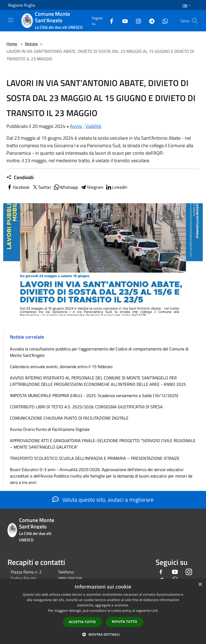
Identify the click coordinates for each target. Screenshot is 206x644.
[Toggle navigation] (11, 20)
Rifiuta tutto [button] (125, 622)
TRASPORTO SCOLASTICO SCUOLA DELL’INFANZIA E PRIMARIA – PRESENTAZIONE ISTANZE (95, 458)
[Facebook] (109, 21)
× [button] (200, 585)
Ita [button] (187, 5)
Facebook (18, 187)
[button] (103, 634)
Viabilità (93, 126)
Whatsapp (66, 187)
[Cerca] (195, 21)
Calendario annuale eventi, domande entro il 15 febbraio (61, 367)
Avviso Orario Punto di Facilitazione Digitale (50, 429)
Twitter (41, 187)
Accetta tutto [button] (82, 622)
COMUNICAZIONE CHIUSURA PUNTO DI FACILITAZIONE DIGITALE (69, 418)
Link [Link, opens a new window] (154, 611)
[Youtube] (123, 21)
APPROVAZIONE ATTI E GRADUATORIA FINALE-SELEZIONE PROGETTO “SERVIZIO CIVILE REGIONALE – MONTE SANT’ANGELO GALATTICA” (103, 444)
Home (12, 44)
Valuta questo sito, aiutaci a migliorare (103, 499)
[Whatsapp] (163, 21)
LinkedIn (116, 187)
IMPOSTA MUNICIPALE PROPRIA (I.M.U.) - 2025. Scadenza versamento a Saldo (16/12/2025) (94, 395)
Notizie (31, 44)
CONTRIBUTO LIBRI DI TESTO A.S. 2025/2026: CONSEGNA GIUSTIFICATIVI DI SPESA (86, 407)
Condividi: (20, 177)
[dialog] (103, 611)
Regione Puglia (22, 5)
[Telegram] (150, 21)
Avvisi (76, 126)
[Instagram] (136, 21)
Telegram (92, 187)
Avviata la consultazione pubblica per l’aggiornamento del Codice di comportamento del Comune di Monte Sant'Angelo (99, 352)
